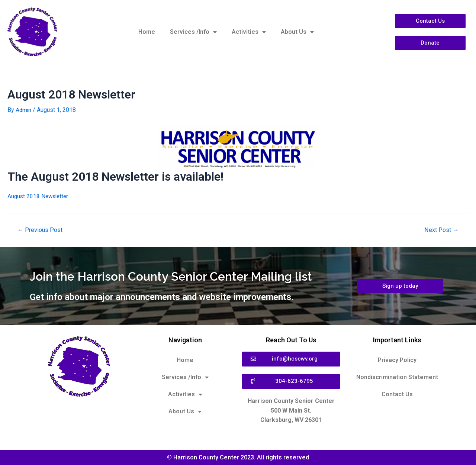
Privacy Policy (397, 360)
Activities (249, 32)
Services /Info (193, 32)
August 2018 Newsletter (39, 196)
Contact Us (397, 394)
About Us (297, 32)
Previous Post (41, 230)
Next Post (440, 230)
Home (147, 32)
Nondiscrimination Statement (397, 377)
